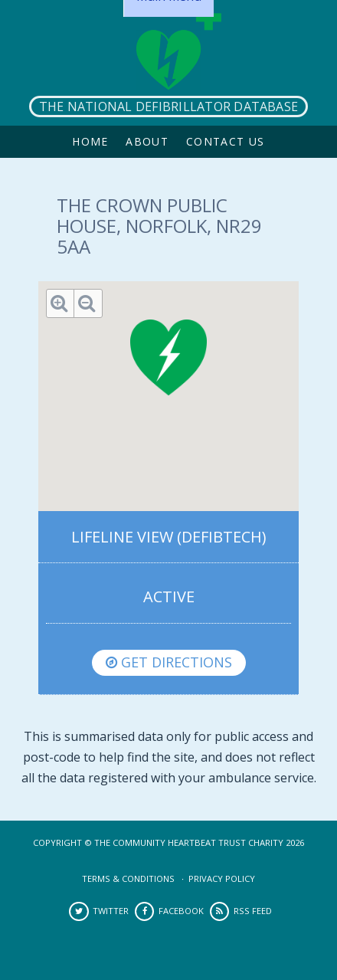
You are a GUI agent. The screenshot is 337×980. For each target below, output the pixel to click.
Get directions (169, 662)
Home (90, 141)
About (147, 141)
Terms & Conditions (128, 878)
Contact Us (226, 141)
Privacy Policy (222, 878)
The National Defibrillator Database (168, 107)
